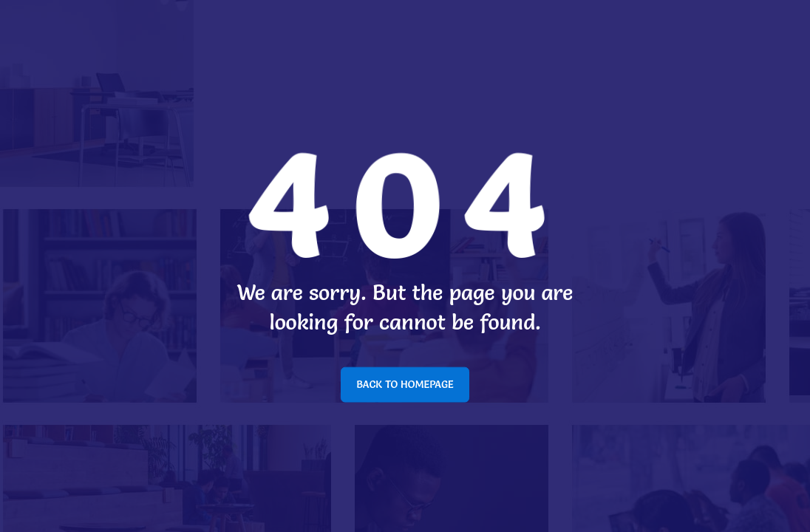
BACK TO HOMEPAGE (405, 384)
